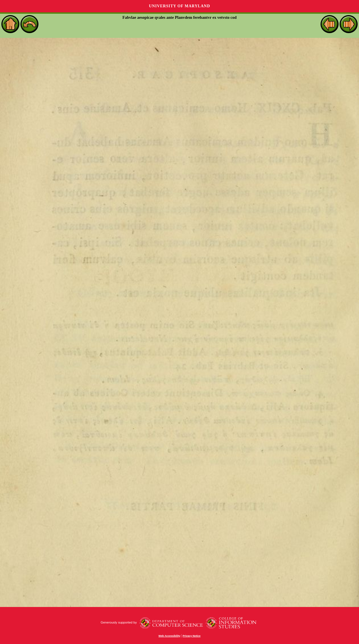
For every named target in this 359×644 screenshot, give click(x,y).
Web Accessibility (169, 636)
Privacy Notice (192, 636)
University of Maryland (179, 6)
